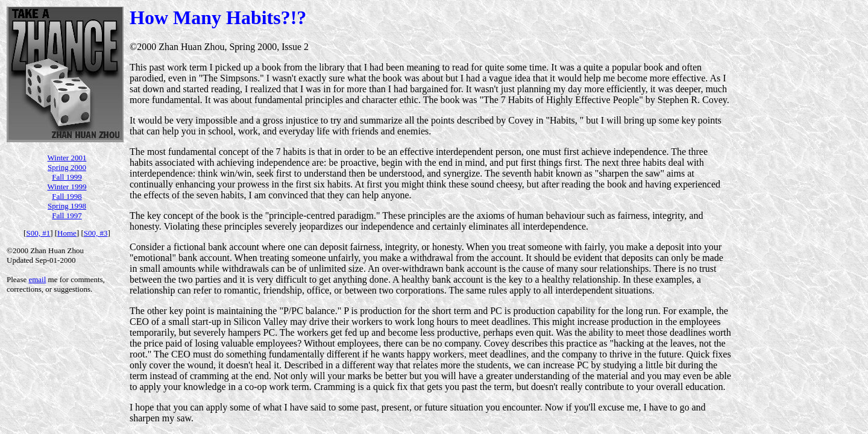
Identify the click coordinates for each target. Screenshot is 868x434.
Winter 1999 (67, 187)
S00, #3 (96, 233)
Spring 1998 (67, 206)
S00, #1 (38, 233)
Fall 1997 (67, 215)
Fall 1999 (67, 177)
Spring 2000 (67, 167)
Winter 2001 (67, 158)
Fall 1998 (67, 196)
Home (67, 233)
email (37, 279)
